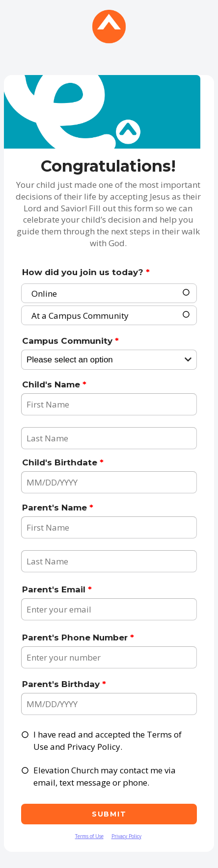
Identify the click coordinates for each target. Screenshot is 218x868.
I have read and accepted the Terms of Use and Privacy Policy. (108, 741)
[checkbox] (25, 735)
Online (44, 293)
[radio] (187, 293)
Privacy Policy (126, 836)
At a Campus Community (80, 315)
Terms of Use (89, 836)
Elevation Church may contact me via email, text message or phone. (105, 777)
